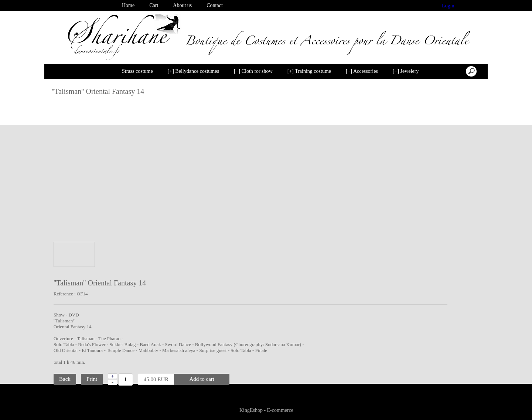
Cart (154, 5)
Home (128, 5)
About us (182, 5)
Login (448, 6)
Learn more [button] (223, 408)
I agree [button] (508, 404)
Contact (215, 5)
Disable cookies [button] (466, 404)
